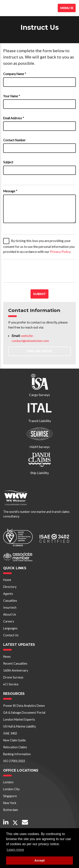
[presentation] (35, 271)
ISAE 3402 (10, 733)
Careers (9, 621)
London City (11, 789)
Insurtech (10, 607)
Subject (8, 162)
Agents (8, 594)
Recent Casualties (15, 663)
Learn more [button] (15, 850)
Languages (10, 628)
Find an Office (39, 351)
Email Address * (14, 118)
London (8, 782)
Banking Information (17, 754)
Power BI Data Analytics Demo (24, 706)
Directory (10, 587)
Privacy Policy (60, 251)
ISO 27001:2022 (14, 761)
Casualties (10, 601)
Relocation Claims (15, 747)
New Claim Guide (14, 740)
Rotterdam (11, 810)
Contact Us (11, 635)
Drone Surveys (13, 677)
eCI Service (11, 684)
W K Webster (18, 8)
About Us (10, 614)
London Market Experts (19, 719)
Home (7, 580)
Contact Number (14, 140)
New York (10, 803)
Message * (10, 191)
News (7, 657)
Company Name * (15, 74)
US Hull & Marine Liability (19, 726)
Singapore (10, 796)
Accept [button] (40, 860)
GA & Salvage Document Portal (24, 713)
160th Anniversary (16, 670)
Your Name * (12, 96)
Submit (39, 294)
